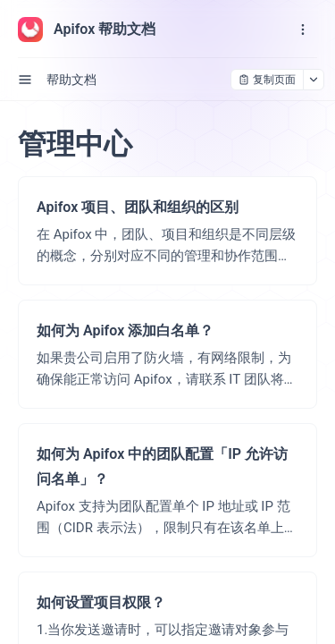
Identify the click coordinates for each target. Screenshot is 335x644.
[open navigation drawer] (303, 30)
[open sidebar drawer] (25, 80)
